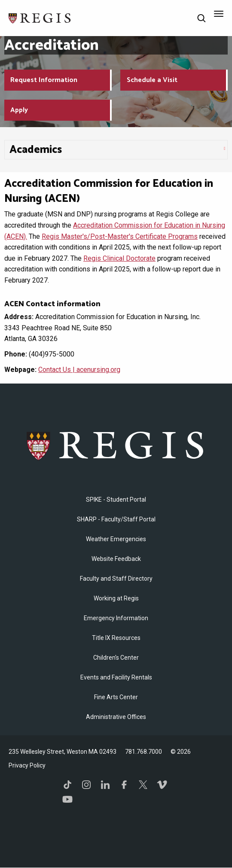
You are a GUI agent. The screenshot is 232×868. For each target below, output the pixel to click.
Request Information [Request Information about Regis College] (44, 80)
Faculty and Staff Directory (116, 579)
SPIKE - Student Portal (116, 499)
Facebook (124, 785)
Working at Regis (116, 598)
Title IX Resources (116, 638)
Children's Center (116, 658)
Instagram (86, 785)
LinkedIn (105, 785)
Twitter (143, 785)
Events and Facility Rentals (116, 677)
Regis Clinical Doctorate (119, 258)
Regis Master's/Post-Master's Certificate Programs (120, 236)
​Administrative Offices (116, 717)
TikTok (67, 785)
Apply (19, 110)
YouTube (67, 799)
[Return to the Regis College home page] (40, 17)
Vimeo (162, 785)
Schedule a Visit (152, 80)
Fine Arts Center (116, 697)
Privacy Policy (27, 765)
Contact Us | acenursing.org (79, 370)
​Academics (36, 150)
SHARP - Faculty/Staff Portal (116, 519)
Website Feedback (116, 559)
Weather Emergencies (116, 539)
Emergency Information (116, 618)
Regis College (116, 445)
